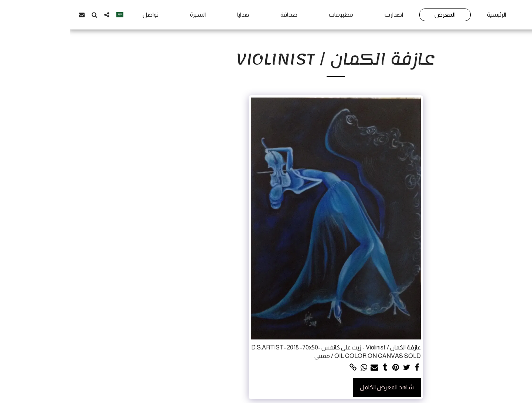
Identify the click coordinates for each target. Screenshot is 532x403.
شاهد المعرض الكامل (317, 387)
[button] (37, 15)
